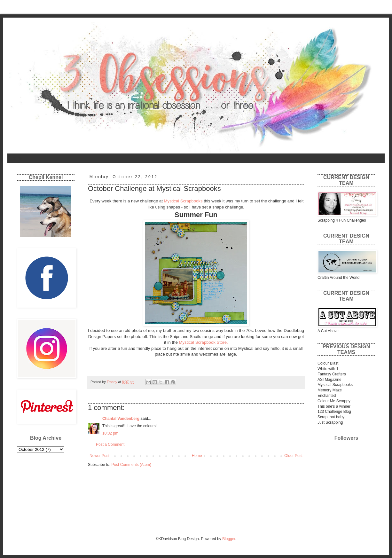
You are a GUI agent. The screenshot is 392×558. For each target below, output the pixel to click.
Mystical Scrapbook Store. (204, 342)
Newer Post (99, 456)
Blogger (229, 539)
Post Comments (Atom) (131, 465)
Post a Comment (110, 444)
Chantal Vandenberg (121, 419)
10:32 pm (110, 433)
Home (17, 158)
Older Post (293, 456)
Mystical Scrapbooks (183, 201)
